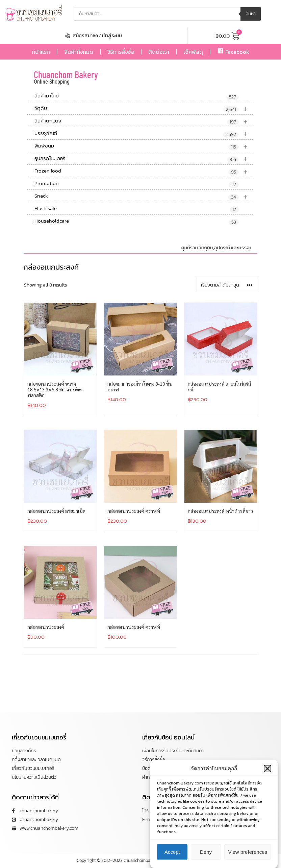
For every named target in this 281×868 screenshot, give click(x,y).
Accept (172, 852)
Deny (206, 852)
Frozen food (144, 171)
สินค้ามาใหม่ (137, 96)
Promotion (137, 184)
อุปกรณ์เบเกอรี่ (144, 158)
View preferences (248, 852)
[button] (267, 769)
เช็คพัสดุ (193, 52)
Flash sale (137, 209)
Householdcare (137, 221)
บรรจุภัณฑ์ (144, 133)
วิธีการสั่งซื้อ (121, 52)
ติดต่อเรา (159, 52)
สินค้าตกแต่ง (144, 121)
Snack (144, 196)
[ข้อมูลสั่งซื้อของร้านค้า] (227, 285)
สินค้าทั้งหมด (79, 52)
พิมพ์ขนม (144, 146)
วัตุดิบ (144, 108)
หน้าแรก (41, 52)
